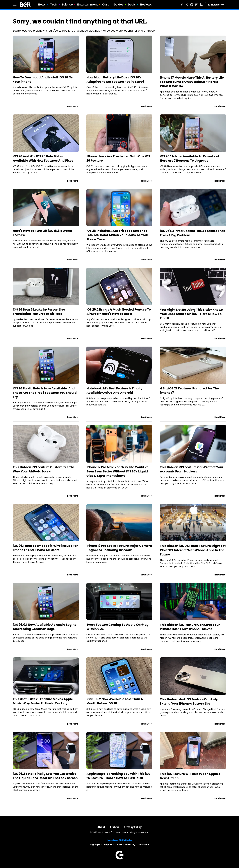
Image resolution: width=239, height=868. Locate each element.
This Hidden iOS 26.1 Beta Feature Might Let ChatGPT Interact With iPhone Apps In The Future (193, 550)
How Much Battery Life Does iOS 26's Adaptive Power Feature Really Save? (115, 80)
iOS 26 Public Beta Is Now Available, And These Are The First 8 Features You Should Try (45, 393)
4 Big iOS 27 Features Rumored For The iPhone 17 (189, 391)
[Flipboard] (196, 5)
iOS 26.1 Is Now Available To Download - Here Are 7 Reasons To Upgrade (191, 158)
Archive (115, 827)
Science (67, 5)
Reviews (146, 5)
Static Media (105, 833)
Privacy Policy (133, 827)
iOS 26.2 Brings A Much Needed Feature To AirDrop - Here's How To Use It (119, 312)
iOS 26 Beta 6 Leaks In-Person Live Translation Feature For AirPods (39, 312)
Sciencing (130, 844)
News (42, 5)
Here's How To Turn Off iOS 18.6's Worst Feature (42, 233)
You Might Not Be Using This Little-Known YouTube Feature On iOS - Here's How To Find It (192, 314)
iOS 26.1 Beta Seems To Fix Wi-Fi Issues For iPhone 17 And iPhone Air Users (45, 548)
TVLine (119, 844)
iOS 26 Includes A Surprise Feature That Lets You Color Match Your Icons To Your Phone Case (117, 235)
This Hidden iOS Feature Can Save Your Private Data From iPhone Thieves (190, 627)
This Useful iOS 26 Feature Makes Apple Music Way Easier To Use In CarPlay (43, 701)
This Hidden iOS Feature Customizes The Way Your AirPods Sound (44, 469)
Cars (106, 5)
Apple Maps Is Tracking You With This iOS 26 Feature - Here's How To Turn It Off (118, 776)
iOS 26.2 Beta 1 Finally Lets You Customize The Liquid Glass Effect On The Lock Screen (45, 776)
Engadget (95, 844)
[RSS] (201, 5)
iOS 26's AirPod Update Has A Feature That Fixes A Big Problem (192, 233)
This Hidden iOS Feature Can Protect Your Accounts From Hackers (192, 469)
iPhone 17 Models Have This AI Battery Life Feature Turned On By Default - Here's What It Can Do (192, 82)
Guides (119, 5)
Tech (54, 5)
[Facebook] (182, 5)
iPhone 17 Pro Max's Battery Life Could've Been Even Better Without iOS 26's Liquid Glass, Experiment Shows (117, 471)
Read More (73, 106)
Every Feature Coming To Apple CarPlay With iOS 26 (118, 627)
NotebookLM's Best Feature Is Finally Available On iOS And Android (114, 391)
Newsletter (216, 5)
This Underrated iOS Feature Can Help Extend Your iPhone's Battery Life (189, 701)
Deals (132, 5)
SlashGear (144, 844)
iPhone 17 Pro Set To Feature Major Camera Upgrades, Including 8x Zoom (119, 548)
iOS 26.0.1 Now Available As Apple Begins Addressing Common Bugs (45, 627)
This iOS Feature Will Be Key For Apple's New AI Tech (190, 776)
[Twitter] (187, 5)
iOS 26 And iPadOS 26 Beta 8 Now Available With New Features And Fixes (43, 158)
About (101, 827)
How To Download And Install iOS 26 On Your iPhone (43, 80)
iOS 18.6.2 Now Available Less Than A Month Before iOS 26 (115, 701)
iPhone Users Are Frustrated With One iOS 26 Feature (118, 158)
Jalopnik (108, 844)
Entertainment (87, 5)
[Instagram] (192, 5)
